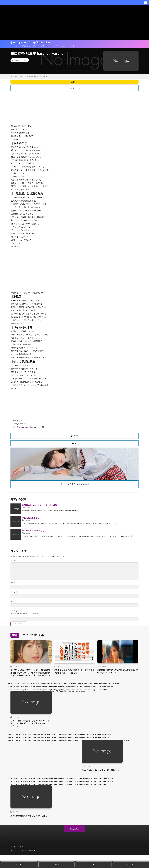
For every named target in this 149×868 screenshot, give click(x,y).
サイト (13, 604)
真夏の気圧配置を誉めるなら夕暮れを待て (31, 828)
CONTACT (131, 864)
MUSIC (19, 864)
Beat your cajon (23, 428)
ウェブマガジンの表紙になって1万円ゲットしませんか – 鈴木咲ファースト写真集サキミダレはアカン (31, 732)
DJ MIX (56, 864)
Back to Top (75, 842)
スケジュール (74, 89)
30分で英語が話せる (31, 519)
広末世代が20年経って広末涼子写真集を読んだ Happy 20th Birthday (117, 675)
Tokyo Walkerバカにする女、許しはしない (104, 781)
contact (74, 445)
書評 (25, 61)
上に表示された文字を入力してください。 (26, 616)
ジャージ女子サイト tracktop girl (74, 485)
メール (14, 595)
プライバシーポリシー (18, 859)
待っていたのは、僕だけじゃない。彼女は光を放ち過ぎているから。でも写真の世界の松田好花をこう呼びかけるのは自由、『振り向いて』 (31, 678)
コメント (14, 562)
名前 (13, 585)
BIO (94, 864)
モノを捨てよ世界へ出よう (33, 532)
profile (74, 437)
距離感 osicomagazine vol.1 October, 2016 (40, 506)
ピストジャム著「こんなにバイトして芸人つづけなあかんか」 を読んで (74, 675)
